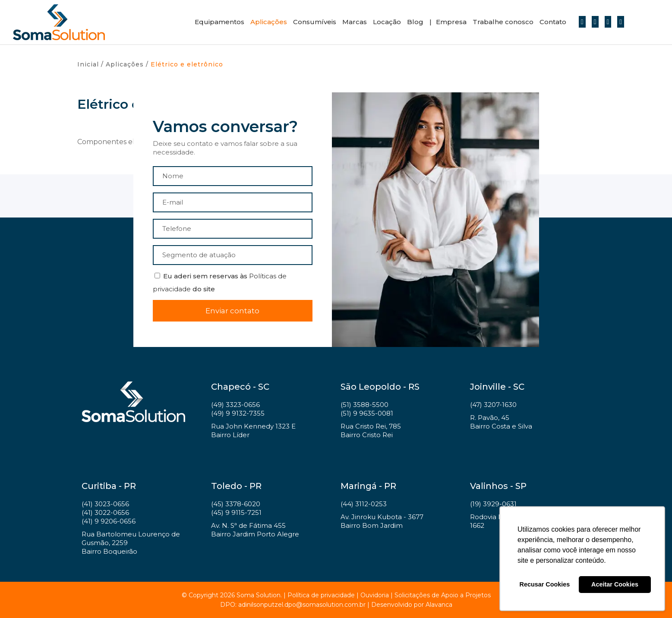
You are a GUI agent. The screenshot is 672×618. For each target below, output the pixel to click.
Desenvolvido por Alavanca (412, 605)
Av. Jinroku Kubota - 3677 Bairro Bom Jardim (382, 521)
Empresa (451, 22)
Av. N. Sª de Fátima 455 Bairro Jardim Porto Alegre (255, 530)
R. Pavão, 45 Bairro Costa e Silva (501, 422)
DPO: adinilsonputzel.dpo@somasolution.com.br (293, 605)
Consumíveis (315, 22)
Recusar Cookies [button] (545, 584)
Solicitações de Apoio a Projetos (443, 595)
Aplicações (269, 22)
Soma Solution (59, 22)
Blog (415, 22)
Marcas (355, 22)
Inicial (88, 64)
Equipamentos (219, 22)
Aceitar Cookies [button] (615, 584)
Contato (553, 22)
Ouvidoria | (377, 595)
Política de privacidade (321, 595)
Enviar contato (232, 311)
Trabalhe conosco (503, 22)
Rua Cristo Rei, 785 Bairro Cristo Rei (371, 430)
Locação (387, 22)
